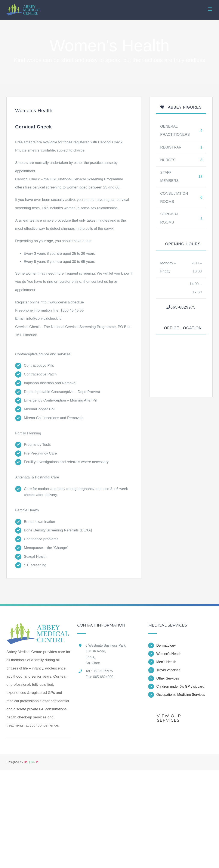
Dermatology (166, 645)
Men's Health (166, 662)
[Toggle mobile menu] (210, 9)
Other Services (168, 678)
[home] (38, 627)
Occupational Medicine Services (181, 695)
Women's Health (169, 654)
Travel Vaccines (168, 670)
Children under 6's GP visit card (180, 686)
